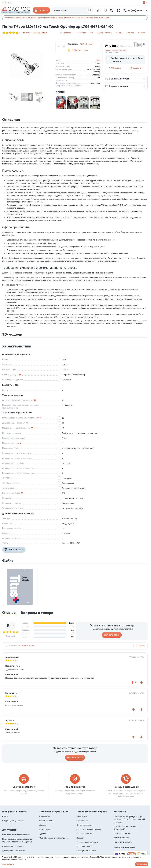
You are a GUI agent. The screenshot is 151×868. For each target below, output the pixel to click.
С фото (141, 646)
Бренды (30, 18)
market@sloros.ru (121, 838)
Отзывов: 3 (27, 33)
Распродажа (10, 18)
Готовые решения (101, 18)
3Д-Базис (38, 18)
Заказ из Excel (56, 18)
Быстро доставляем (24, 787)
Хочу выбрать (8, 864)
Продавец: (73, 44)
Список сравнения (85, 825)
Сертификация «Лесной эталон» (54, 838)
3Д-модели (44, 834)
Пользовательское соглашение (16, 835)
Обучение (88, 18)
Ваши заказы (82, 817)
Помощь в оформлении (126, 787)
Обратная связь (47, 821)
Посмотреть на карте (123, 842)
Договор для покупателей (14, 850)
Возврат (80, 838)
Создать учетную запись (13, 821)
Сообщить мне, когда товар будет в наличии (125, 59)
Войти (5, 817)
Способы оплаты (84, 834)
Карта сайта (45, 829)
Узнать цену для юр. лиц (116, 50)
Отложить (115, 68)
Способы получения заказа (89, 829)
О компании (45, 817)
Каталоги (46, 18)
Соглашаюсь (142, 864)
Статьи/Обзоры (77, 18)
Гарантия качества (75, 787)
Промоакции (21, 18)
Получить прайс (84, 846)
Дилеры (43, 825)
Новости (66, 18)
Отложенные (82, 821)
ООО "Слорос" (86, 44)
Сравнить (135, 68)
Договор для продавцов (13, 846)
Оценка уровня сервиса (87, 842)
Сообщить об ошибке (86, 851)
